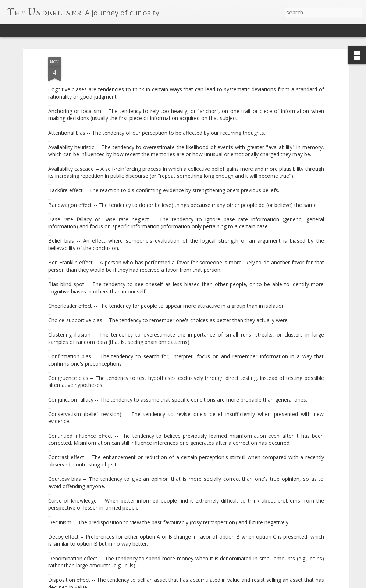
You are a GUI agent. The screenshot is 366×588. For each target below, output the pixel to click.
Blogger (223, 583)
